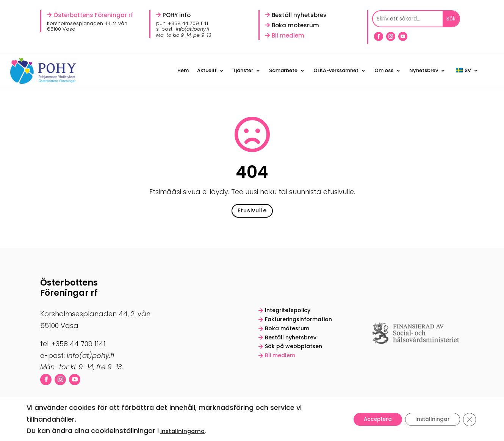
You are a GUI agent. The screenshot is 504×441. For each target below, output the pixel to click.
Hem (183, 70)
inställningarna (182, 431)
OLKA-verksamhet (336, 70)
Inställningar (430, 420)
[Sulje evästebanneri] (469, 420)
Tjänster (243, 70)
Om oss (384, 70)
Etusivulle (252, 213)
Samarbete (283, 70)
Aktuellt (207, 70)
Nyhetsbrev (424, 70)
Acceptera (373, 420)
